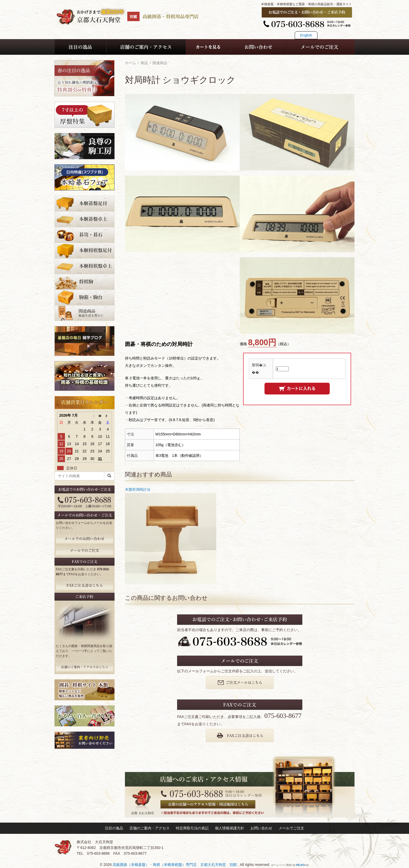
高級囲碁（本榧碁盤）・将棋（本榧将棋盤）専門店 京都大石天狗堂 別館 (175, 865)
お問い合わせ (261, 828)
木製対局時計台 (138, 489)
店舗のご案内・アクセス (149, 828)
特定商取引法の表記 (192, 828)
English (306, 35)
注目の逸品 (114, 828)
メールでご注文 (291, 828)
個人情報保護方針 (230, 828)
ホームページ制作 (281, 865)
